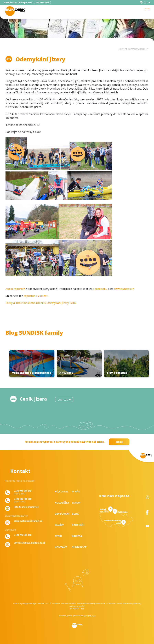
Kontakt (61, 547)
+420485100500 (42, 2)
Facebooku (100, 289)
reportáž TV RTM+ (36, 296)
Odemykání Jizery (140, 49)
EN (149, 2)
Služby (59, 525)
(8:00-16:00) (23, 500)
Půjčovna (61, 491)
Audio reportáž (15, 289)
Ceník (58, 536)
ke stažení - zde (77, 609)
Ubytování (62, 514)
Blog (128, 49)
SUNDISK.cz (79, 547)
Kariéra (77, 536)
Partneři (78, 525)
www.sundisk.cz (124, 289)
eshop (119, 442)
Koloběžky (62, 503)
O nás (76, 491)
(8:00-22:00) (23, 492)
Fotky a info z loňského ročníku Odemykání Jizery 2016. (41, 303)
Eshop (76, 503)
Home (122, 49)
